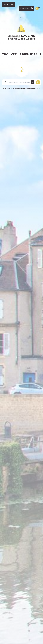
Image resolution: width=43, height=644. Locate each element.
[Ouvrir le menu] (9, 5)
